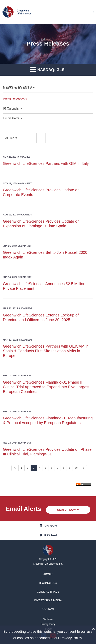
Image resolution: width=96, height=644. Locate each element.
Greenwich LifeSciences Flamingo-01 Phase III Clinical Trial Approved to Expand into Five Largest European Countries (46, 387)
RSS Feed (51, 535)
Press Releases (14, 99)
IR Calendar (11, 109)
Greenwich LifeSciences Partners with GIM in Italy (46, 163)
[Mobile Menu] (93, 12)
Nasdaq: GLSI (48, 69)
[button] (48, 574)
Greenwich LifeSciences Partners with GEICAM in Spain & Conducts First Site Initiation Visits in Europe (46, 351)
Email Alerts (11, 118)
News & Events (17, 87)
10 (76, 468)
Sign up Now (68, 510)
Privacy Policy (71, 638)
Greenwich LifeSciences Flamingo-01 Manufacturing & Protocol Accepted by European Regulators (48, 420)
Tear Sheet (51, 526)
